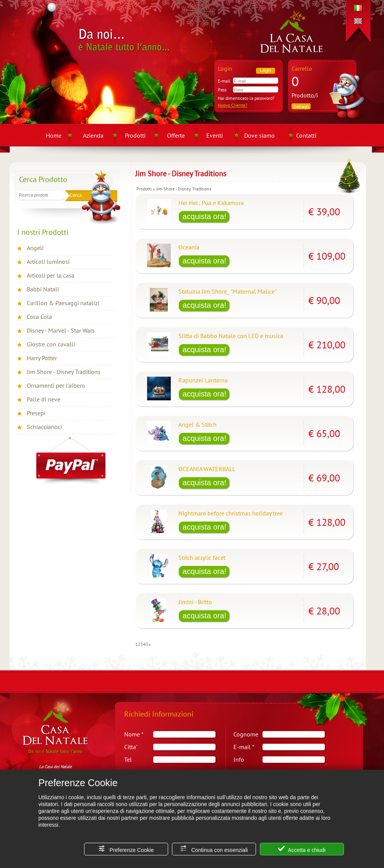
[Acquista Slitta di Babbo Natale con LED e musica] (204, 350)
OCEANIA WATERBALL (207, 469)
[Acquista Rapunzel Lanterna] (204, 395)
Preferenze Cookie (126, 849)
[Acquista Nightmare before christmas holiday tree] (204, 528)
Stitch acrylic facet (202, 558)
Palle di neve (44, 399)
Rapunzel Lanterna (203, 380)
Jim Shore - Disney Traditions (64, 372)
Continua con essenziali (214, 849)
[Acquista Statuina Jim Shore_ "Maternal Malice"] (204, 306)
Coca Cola (39, 317)
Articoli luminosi (48, 262)
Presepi (36, 413)
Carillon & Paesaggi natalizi (63, 303)
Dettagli (301, 106)
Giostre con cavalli (51, 344)
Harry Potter (42, 358)
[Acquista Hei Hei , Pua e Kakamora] (204, 217)
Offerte (176, 135)
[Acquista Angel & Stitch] (204, 439)
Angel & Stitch (198, 424)
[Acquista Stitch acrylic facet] (204, 572)
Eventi (215, 135)
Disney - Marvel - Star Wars (61, 330)
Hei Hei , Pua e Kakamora (211, 203)
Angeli (35, 248)
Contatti (306, 135)
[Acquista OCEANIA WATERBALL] (204, 483)
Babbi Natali (43, 289)
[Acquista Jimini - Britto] (204, 616)
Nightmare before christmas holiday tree (231, 513)
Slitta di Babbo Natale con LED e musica (231, 336)
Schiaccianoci (44, 427)
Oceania (189, 247)
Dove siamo (259, 135)
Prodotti (135, 135)
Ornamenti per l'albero (56, 385)
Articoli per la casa (51, 275)
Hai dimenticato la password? (246, 98)
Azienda (93, 135)
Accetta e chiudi (302, 849)
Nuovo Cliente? (233, 105)
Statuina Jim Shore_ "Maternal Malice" (228, 291)
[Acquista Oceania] (204, 262)
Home (54, 135)
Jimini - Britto (195, 602)
